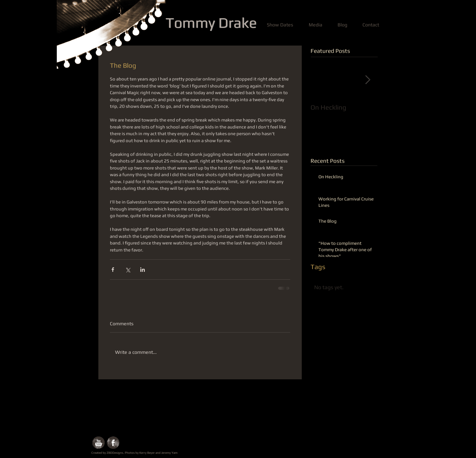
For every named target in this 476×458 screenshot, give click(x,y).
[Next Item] (368, 80)
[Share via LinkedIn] (143, 270)
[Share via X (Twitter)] (128, 270)
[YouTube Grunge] (99, 443)
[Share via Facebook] (113, 270)
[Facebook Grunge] (113, 443)
